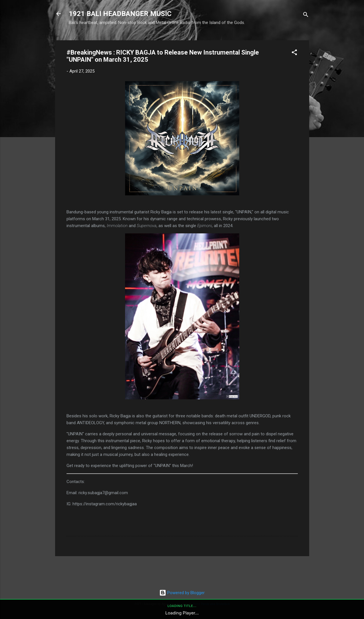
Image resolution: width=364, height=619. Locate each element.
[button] (294, 53)
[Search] (306, 16)
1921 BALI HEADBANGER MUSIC (120, 14)
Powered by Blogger (182, 593)
